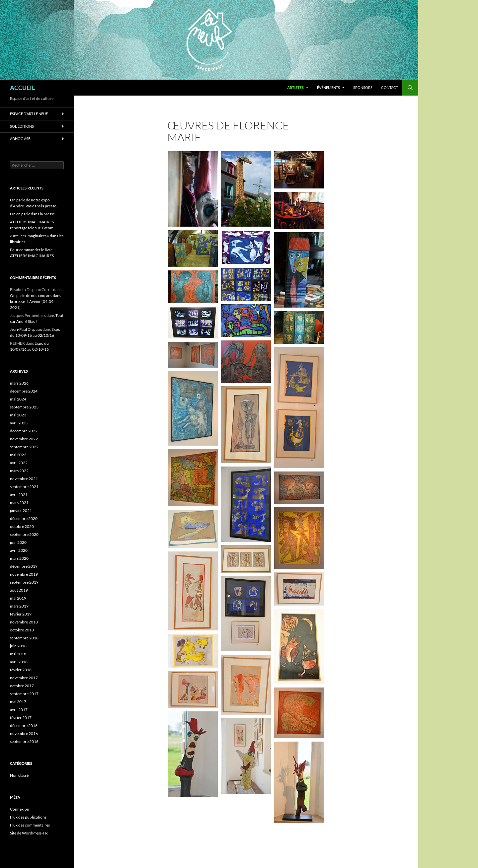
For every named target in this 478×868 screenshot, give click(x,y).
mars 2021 (19, 503)
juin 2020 (18, 542)
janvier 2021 (21, 510)
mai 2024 (18, 399)
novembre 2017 (24, 678)
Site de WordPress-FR (29, 833)
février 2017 (21, 718)
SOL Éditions (22, 126)
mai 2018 (18, 654)
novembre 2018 (24, 622)
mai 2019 (18, 598)
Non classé (19, 775)
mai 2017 (18, 702)
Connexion (20, 809)
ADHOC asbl (21, 139)
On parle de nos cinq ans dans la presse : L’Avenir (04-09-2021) (36, 301)
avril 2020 (19, 550)
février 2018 (21, 670)
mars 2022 (19, 471)
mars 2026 (19, 383)
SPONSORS (363, 87)
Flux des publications (28, 817)
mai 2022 (18, 455)
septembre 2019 (24, 582)
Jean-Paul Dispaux (26, 329)
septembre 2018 (24, 638)
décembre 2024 (24, 391)
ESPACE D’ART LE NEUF (29, 114)
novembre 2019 (24, 574)
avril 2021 (19, 495)
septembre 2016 (24, 741)
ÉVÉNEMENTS (328, 87)
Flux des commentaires (30, 825)
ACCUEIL (22, 88)
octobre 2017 (22, 686)
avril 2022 (19, 463)
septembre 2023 (24, 407)
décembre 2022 (24, 431)
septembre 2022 (24, 447)
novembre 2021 (24, 479)
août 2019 (19, 590)
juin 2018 (18, 646)
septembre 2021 (24, 487)
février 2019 (21, 614)
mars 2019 (19, 606)
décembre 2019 (24, 566)
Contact (390, 87)
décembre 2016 (24, 725)
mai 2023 (18, 415)
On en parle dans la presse (32, 214)
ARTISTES (295, 87)
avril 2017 (19, 710)
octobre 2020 (22, 526)
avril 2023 (19, 423)
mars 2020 (19, 558)
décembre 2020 (24, 518)
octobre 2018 (22, 630)
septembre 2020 (24, 534)
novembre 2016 (24, 733)
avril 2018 (19, 662)
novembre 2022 (24, 439)
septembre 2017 (24, 694)
